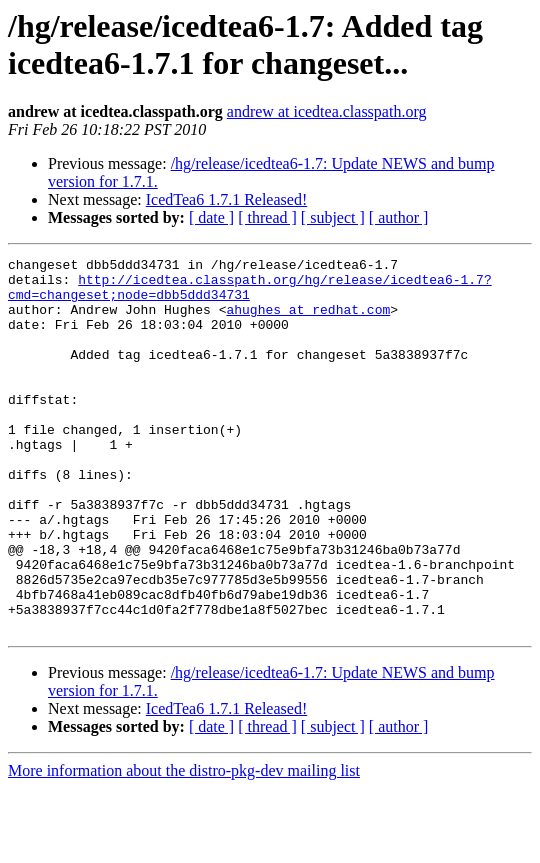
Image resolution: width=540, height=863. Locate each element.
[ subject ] (333, 217)
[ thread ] (267, 217)
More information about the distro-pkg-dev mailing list (184, 845)
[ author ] (399, 217)
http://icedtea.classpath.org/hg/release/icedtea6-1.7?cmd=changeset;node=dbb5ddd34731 (250, 294)
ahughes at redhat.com (308, 321)
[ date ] (211, 217)
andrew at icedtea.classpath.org (327, 111)
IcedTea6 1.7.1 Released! (226, 199)
